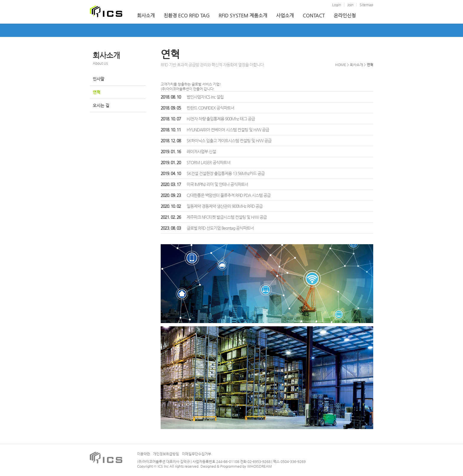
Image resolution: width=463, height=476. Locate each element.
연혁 (97, 92)
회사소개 (146, 16)
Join (350, 5)
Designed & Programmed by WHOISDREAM (236, 466)
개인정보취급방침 (166, 454)
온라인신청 (345, 16)
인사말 (98, 79)
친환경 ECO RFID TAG (187, 16)
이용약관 (144, 454)
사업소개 (285, 16)
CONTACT (314, 16)
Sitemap (366, 5)
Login (337, 5)
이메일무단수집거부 (197, 454)
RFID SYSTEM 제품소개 (243, 16)
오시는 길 (101, 105)
